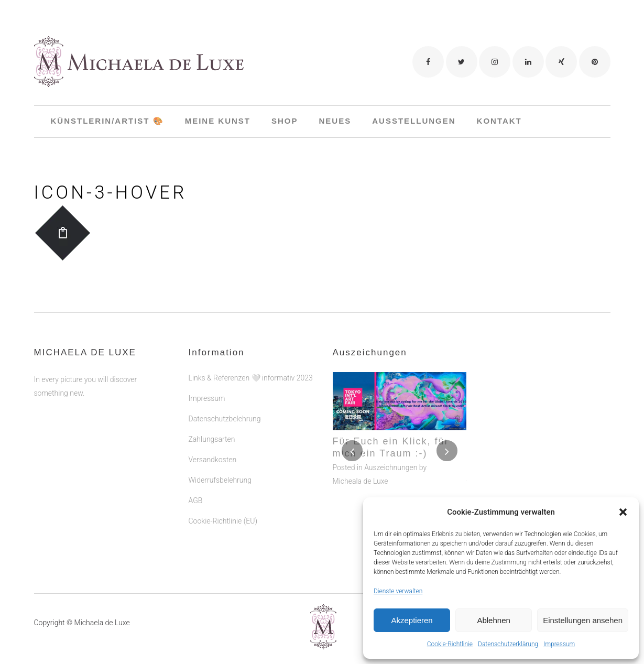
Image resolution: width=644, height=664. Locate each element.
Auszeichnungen (391, 434)
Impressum (559, 644)
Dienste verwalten (398, 591)
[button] (623, 512)
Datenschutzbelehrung (225, 385)
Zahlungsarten (212, 406)
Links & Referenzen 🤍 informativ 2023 (251, 344)
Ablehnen (493, 620)
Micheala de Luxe (361, 448)
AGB (196, 467)
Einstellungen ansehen (583, 620)
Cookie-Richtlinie (450, 644)
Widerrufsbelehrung (220, 447)
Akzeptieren (412, 620)
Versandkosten (213, 426)
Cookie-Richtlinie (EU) (223, 487)
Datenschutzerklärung (508, 644)
